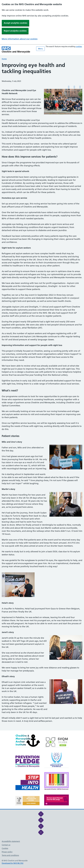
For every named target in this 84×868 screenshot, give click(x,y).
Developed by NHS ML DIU (13, 863)
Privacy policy (7, 852)
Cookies (5, 848)
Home (4, 59)
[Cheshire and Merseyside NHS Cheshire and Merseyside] (16, 50)
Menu (40, 49)
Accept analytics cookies (15, 23)
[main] (42, 396)
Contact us (6, 845)
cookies (79, 46)
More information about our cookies (20, 39)
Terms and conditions (10, 855)
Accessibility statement (11, 841)
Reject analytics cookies (15, 31)
